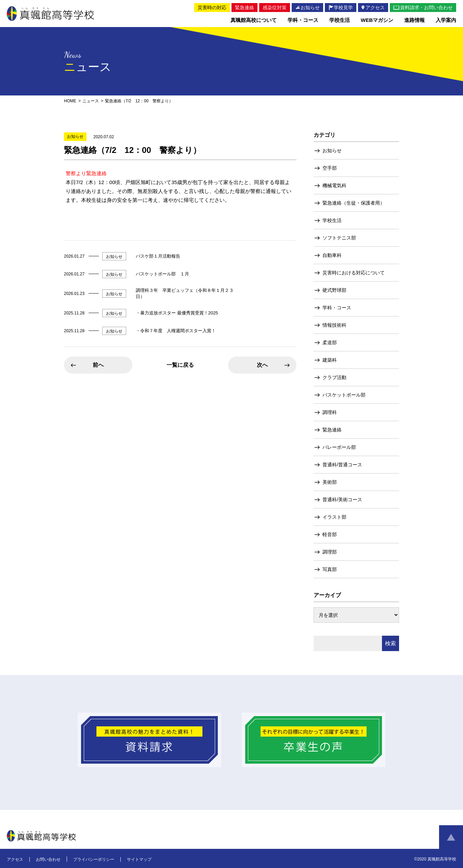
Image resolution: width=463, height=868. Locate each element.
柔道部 (330, 342)
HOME (70, 101)
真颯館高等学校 (51, 14)
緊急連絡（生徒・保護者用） (354, 203)
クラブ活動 (334, 377)
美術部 (330, 482)
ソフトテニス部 (339, 238)
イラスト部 (334, 517)
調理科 (330, 412)
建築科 (330, 360)
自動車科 (332, 255)
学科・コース (337, 308)
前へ (98, 365)
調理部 (330, 552)
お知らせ (332, 151)
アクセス (15, 859)
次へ (262, 365)
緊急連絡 (332, 430)
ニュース (91, 101)
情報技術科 (334, 325)
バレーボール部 (339, 447)
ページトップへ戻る (451, 837)
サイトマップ (139, 859)
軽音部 (330, 534)
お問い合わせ (48, 859)
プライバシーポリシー (94, 859)
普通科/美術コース (342, 500)
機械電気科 (334, 185)
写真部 (330, 569)
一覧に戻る (180, 365)
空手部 (330, 168)
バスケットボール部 (344, 395)
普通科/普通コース (342, 465)
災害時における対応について (354, 273)
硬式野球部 (334, 290)
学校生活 (332, 220)
